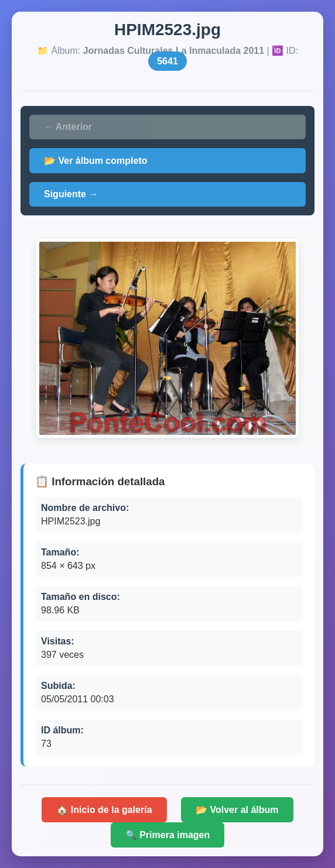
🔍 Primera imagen (168, 835)
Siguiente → (71, 194)
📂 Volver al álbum (237, 810)
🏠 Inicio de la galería (104, 810)
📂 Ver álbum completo (95, 161)
